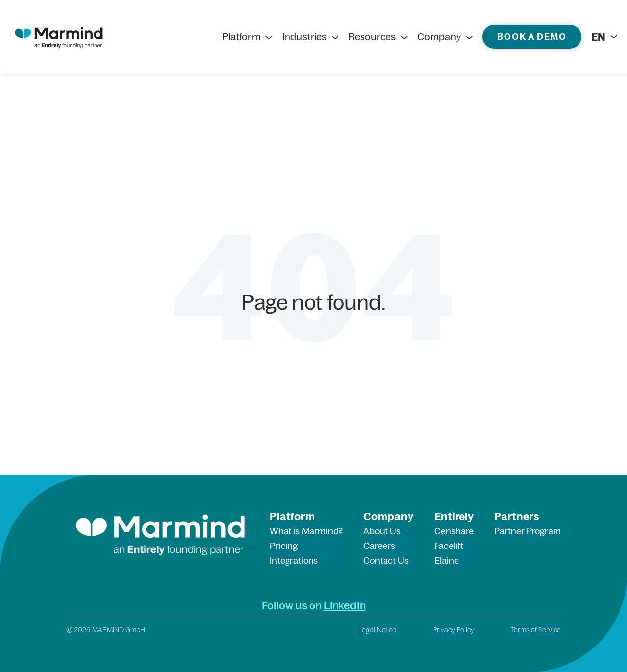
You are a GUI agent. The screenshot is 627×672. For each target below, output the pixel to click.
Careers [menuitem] (379, 546)
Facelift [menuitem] (449, 546)
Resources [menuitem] (372, 37)
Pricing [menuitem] (284, 546)
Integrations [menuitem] (294, 560)
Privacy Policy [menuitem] (454, 630)
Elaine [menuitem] (447, 560)
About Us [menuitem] (382, 531)
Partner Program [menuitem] (528, 531)
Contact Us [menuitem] (386, 560)
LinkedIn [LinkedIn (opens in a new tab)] (345, 605)
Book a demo (532, 37)
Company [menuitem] (439, 37)
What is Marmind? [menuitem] (306, 531)
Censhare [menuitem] (454, 531)
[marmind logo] (59, 37)
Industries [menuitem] (304, 37)
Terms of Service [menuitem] (536, 630)
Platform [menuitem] (241, 37)
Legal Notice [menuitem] (378, 630)
